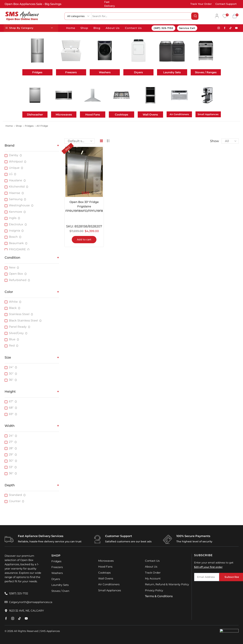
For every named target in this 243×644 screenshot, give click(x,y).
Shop (84, 28)
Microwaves (64, 115)
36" (11, 380)
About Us (113, 28)
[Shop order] (79, 141)
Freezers (71, 72)
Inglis (13, 218)
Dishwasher (35, 115)
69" (11, 414)
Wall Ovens (150, 115)
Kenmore (16, 212)
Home (71, 28)
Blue (12, 339)
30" (11, 374)
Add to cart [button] (84, 240)
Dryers (138, 72)
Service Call (187, 28)
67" (11, 401)
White (13, 302)
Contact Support (226, 4)
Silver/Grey (16, 333)
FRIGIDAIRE (17, 249)
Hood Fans (93, 115)
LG (11, 174)
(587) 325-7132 (163, 28)
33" (11, 467)
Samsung (16, 199)
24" (11, 367)
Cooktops (121, 115)
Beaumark (16, 243)
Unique (14, 168)
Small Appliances (208, 114)
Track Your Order (201, 4)
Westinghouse (19, 205)
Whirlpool (16, 162)
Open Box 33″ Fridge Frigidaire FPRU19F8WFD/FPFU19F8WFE (84, 207)
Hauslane (16, 180)
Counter (15, 501)
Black (13, 308)
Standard (15, 495)
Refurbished (18, 280)
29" (11, 454)
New (12, 267)
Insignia (14, 231)
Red (12, 346)
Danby (14, 155)
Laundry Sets (172, 72)
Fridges (37, 72)
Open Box (16, 274)
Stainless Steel (19, 314)
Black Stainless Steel (23, 320)
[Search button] (195, 16)
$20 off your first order (208, 567)
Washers (105, 72)
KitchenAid (17, 187)
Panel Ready (18, 327)
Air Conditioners (179, 114)
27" (11, 442)
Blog (97, 28)
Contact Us (133, 28)
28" (11, 448)
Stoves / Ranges (206, 72)
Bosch (13, 237)
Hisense (15, 193)
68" (11, 408)
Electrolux (16, 224)
